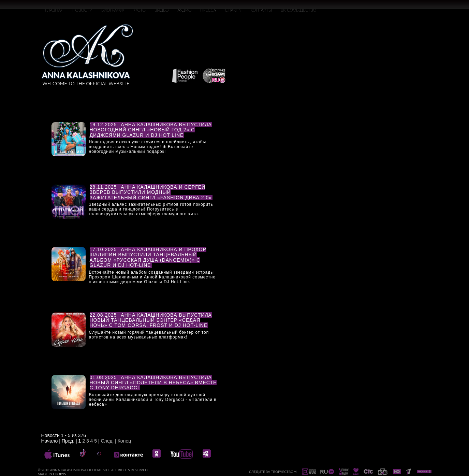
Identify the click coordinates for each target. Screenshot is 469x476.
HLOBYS (60, 474)
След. (107, 441)
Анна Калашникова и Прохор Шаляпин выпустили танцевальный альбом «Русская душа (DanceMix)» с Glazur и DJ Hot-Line (148, 257)
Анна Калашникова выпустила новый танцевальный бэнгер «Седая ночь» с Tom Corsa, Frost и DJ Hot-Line (151, 320)
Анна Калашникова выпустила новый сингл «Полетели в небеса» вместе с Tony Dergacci (153, 383)
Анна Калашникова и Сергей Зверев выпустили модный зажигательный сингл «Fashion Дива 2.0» (151, 192)
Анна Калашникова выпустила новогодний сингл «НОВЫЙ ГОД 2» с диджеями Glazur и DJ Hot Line (151, 130)
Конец (124, 441)
